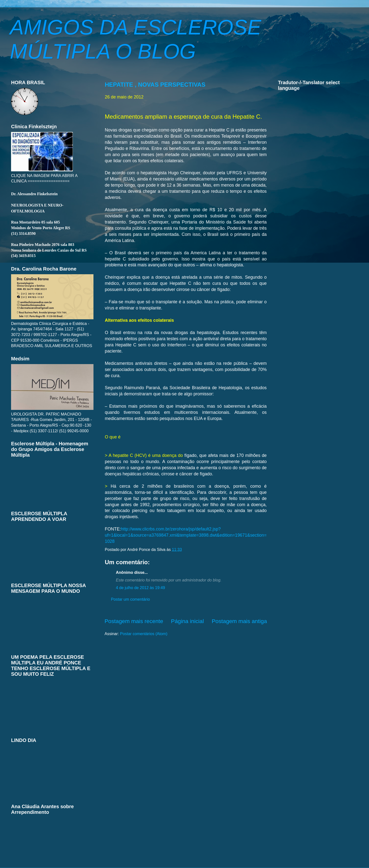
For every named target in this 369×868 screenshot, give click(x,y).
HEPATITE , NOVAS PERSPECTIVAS (155, 85)
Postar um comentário (130, 599)
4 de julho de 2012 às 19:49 (140, 588)
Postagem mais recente (134, 621)
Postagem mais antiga (239, 621)
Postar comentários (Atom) (144, 634)
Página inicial (187, 621)
